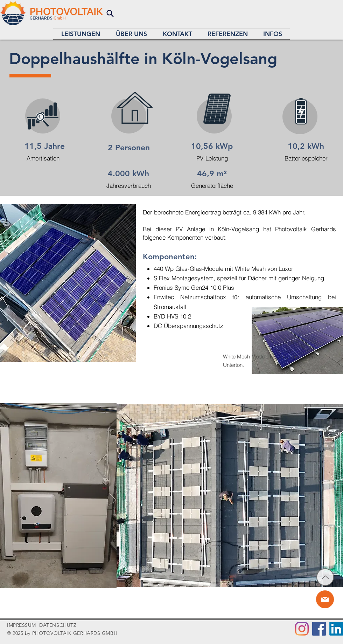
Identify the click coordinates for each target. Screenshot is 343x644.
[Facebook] (319, 629)
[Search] (110, 13)
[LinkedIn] (336, 629)
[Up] (325, 577)
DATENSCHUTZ (58, 625)
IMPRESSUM (22, 625)
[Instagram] (302, 629)
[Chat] (325, 599)
